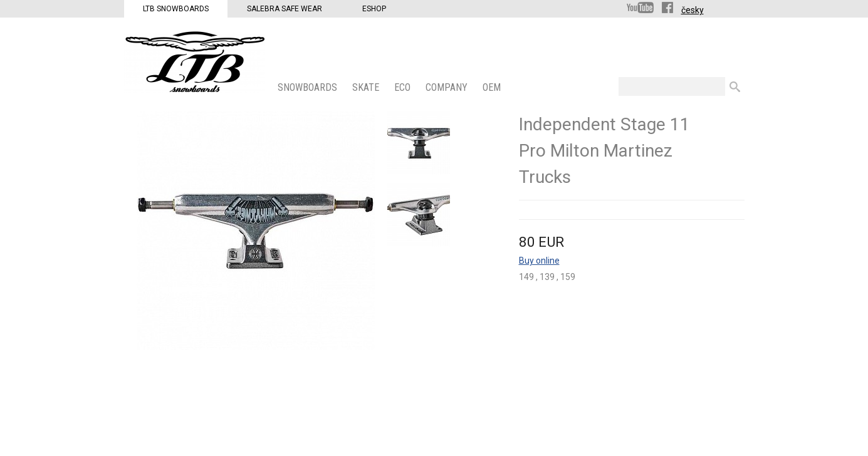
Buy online (539, 261)
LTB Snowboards (176, 9)
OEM (493, 87)
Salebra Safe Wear (285, 9)
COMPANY (448, 87)
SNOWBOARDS (309, 87)
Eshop (374, 9)
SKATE (367, 87)
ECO (404, 87)
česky (693, 10)
